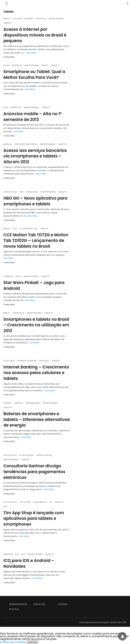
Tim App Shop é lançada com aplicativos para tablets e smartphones (34, 518)
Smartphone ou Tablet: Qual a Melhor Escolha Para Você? (34, 74)
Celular (17, 19)
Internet (29, 19)
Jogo (18, 276)
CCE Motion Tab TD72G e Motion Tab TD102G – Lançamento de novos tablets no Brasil (36, 241)
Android (8, 276)
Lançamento (40, 502)
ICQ (17, 554)
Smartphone (31, 65)
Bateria (8, 403)
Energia (19, 403)
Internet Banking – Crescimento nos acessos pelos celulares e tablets (36, 373)
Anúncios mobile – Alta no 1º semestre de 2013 (33, 117)
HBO (22, 192)
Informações (33, 403)
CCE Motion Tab (28, 229)
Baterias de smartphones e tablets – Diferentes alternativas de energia (37, 419)
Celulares (9, 361)
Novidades (32, 192)
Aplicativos (10, 192)
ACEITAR (32, 642)
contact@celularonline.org (92, 622)
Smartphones (56, 19)
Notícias (41, 19)
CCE (15, 229)
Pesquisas (19, 313)
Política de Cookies (13, 642)
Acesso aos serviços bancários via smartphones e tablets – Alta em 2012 (35, 156)
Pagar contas (44, 455)
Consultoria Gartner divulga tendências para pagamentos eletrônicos (34, 472)
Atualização (27, 455)
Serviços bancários (26, 144)
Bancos (8, 144)
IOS (23, 554)
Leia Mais (31, 53)
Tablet (45, 65)
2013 (6, 107)
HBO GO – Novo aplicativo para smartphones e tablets (35, 201)
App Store (25, 502)
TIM (5, 506)
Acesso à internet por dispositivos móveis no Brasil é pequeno (35, 35)
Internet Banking (27, 361)
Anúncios (16, 107)
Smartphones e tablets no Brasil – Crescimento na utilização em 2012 (36, 325)
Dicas (7, 65)
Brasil (7, 19)
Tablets (8, 23)
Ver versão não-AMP (116, 622)
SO (51, 502)
